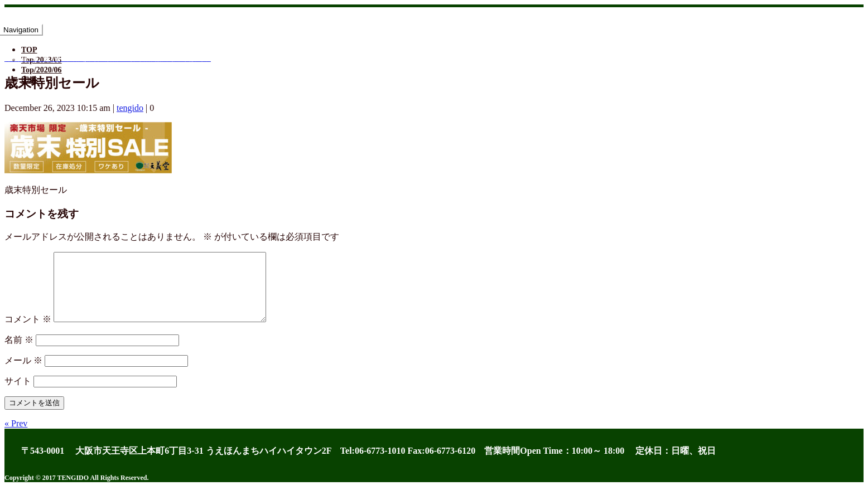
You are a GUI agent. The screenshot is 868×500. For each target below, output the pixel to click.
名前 (19, 353)
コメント (28, 332)
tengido (130, 108)
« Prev (16, 437)
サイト (18, 394)
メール (23, 374)
